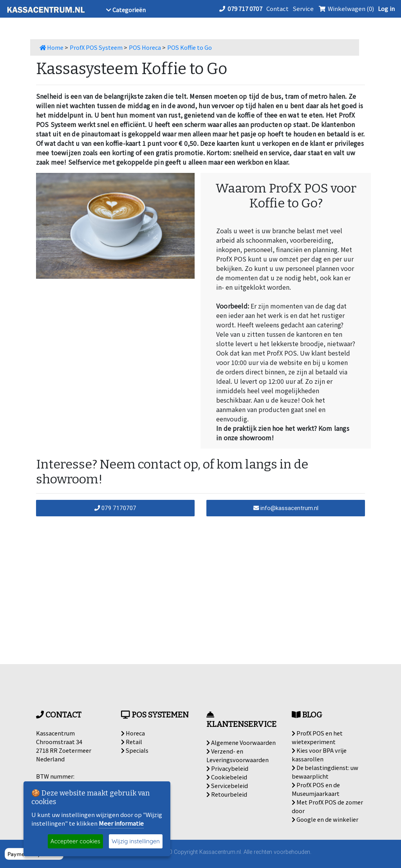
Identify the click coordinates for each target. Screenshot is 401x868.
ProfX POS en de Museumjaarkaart (316, 789)
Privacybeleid (227, 768)
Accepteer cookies (75, 841)
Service (303, 8)
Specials (135, 750)
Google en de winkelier (325, 819)
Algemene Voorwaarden (241, 742)
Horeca (133, 733)
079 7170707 (115, 508)
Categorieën (126, 10)
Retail (132, 742)
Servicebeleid (227, 785)
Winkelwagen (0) (346, 8)
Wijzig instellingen (136, 841)
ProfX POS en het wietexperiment (317, 737)
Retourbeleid (227, 794)
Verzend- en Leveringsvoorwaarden (238, 755)
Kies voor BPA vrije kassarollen (319, 755)
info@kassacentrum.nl (286, 508)
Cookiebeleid (227, 777)
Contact (277, 8)
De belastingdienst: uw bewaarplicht (325, 772)
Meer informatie (121, 823)
